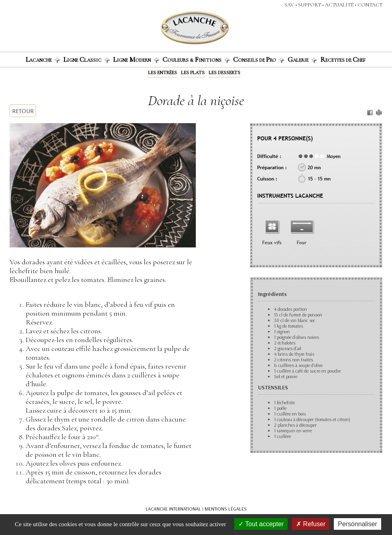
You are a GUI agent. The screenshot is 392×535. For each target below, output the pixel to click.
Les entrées (162, 73)
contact (370, 5)
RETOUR (23, 111)
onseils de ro (259, 59)
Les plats (193, 73)
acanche (43, 59)
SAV (289, 5)
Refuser (311, 524)
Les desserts (224, 73)
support (310, 5)
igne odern (136, 59)
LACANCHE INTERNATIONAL (173, 509)
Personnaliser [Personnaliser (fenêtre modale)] (357, 524)
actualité (339, 5)
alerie (302, 59)
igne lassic (87, 59)
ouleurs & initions (196, 59)
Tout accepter (261, 524)
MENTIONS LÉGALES (226, 509)
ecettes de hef (343, 59)
